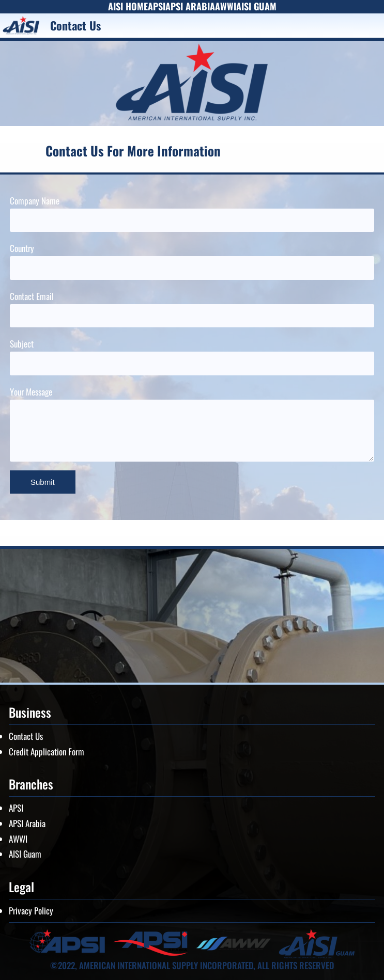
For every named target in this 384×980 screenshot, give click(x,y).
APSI (16, 808)
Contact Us (26, 736)
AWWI (18, 839)
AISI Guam (25, 854)
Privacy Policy (31, 911)
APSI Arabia (27, 823)
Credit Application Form (47, 752)
